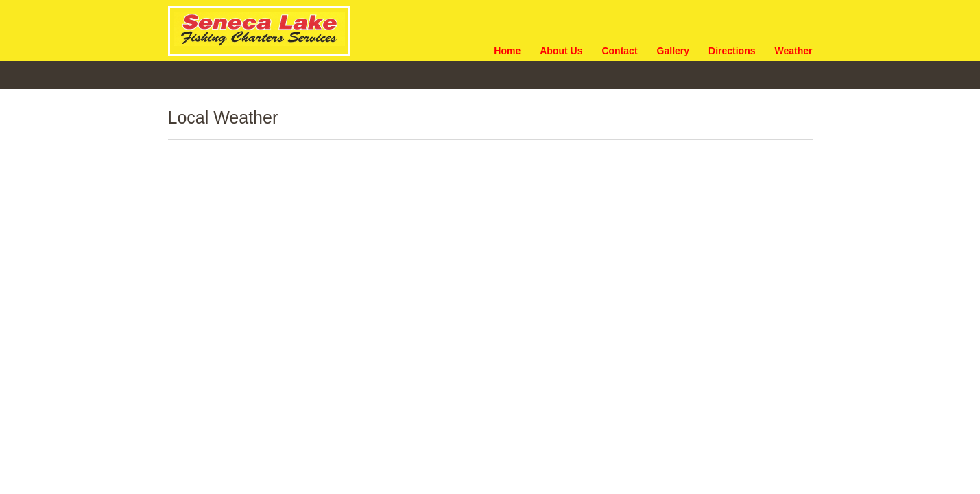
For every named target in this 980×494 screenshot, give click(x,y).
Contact (619, 51)
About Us (561, 51)
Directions (732, 51)
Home (507, 51)
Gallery (673, 51)
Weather (794, 51)
